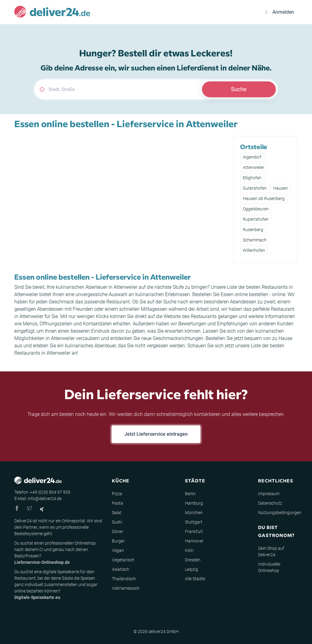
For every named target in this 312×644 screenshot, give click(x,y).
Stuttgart (194, 522)
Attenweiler (253, 167)
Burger (118, 541)
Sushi (117, 522)
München (194, 513)
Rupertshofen (256, 219)
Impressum (269, 494)
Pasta (117, 503)
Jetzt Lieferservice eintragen (156, 434)
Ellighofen (252, 178)
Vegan (118, 550)
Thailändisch (124, 579)
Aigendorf (252, 157)
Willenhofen (254, 250)
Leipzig (191, 569)
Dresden (193, 560)
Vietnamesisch (126, 588)
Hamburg (194, 503)
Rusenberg (253, 230)
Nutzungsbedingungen (280, 513)
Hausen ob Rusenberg (264, 199)
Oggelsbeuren (256, 209)
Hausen (281, 188)
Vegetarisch (123, 560)
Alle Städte (195, 579)
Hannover (194, 541)
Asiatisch (121, 569)
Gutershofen (255, 188)
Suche (239, 89)
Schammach (255, 240)
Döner (117, 531)
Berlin (190, 494)
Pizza (117, 494)
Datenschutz (270, 503)
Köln (189, 550)
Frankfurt (194, 531)
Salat (117, 513)
